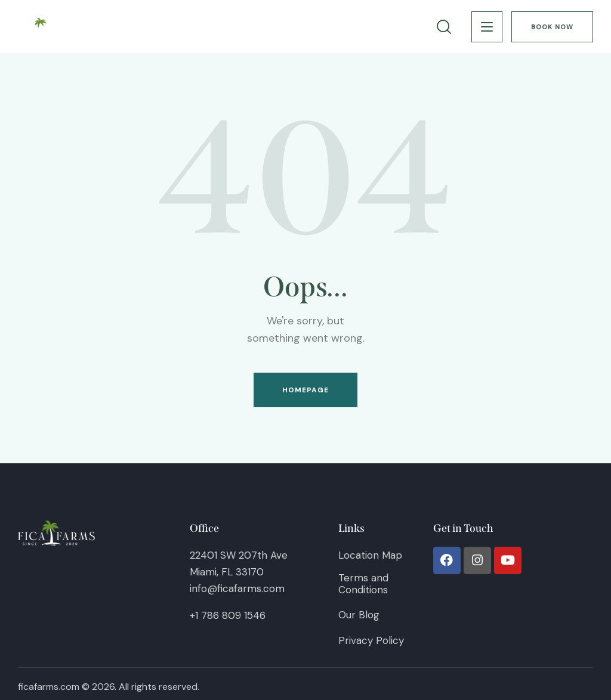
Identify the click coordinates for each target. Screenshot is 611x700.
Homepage (306, 390)
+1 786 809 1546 (228, 615)
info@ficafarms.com (237, 589)
